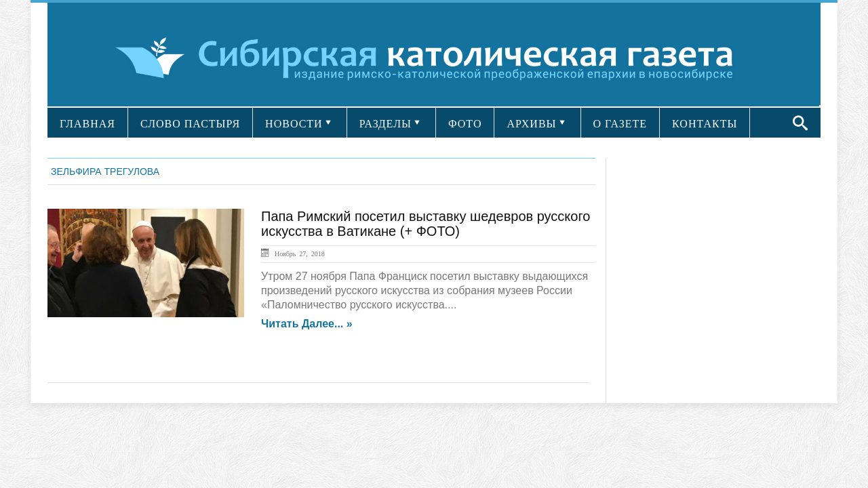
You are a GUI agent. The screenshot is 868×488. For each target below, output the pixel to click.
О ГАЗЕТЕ (620, 124)
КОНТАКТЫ (705, 124)
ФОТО (465, 124)
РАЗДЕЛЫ (386, 124)
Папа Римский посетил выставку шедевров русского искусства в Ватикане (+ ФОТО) (426, 224)
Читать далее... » (307, 324)
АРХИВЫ (531, 124)
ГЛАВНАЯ (87, 124)
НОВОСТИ (294, 124)
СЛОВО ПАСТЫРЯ (190, 124)
